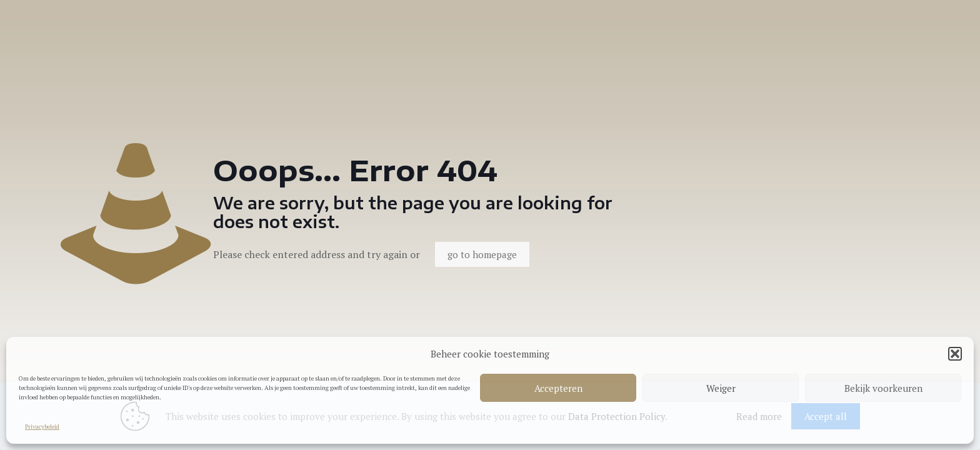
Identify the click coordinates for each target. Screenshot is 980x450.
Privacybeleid (42, 427)
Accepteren (558, 388)
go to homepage (482, 254)
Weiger (721, 388)
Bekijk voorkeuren (883, 388)
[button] (955, 354)
